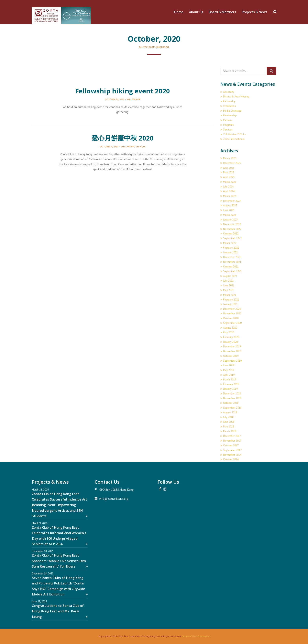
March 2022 (230, 243)
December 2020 (232, 309)
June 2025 (229, 168)
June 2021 (229, 285)
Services (140, 147)
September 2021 (232, 271)
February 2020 (231, 337)
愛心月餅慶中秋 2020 (123, 138)
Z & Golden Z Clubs (234, 134)
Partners (228, 120)
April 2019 (229, 375)
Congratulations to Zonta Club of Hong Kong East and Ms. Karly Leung (60, 611)
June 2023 (229, 210)
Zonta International (234, 139)
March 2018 (230, 431)
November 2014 (232, 455)
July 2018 (228, 417)
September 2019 (232, 361)
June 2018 (229, 422)
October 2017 (231, 445)
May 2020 (229, 332)
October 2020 (231, 318)
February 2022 (231, 248)
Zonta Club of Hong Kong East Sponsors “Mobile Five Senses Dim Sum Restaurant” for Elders (60, 561)
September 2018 (232, 408)
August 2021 (230, 276)
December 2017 (232, 436)
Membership (230, 115)
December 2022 (232, 224)
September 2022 (232, 238)
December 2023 (232, 201)
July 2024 (228, 186)
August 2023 (230, 205)
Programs (228, 125)
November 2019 (232, 351)
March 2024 (230, 196)
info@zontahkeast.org (114, 499)
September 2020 (232, 323)
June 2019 (229, 365)
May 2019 (229, 370)
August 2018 (230, 412)
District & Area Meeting (236, 96)
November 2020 (232, 313)
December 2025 (232, 163)
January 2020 (230, 342)
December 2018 (232, 393)
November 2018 (232, 398)
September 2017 (232, 450)
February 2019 (231, 384)
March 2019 (230, 379)
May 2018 (229, 426)
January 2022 (230, 252)
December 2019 (232, 346)
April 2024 (229, 191)
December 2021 (232, 257)
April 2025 (229, 177)
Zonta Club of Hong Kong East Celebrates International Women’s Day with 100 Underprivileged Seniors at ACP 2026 (60, 536)
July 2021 (228, 281)
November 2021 (232, 262)
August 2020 (230, 328)
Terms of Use (189, 636)
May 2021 (229, 290)
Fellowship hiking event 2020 (123, 91)
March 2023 (230, 215)
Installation (230, 106)
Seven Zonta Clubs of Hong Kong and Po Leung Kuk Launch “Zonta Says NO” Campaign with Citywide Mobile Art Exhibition (60, 586)
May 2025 (229, 172)
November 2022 (232, 229)
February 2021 (231, 299)
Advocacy (229, 92)
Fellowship (134, 99)
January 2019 (230, 389)
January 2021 (230, 304)
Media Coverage (232, 111)
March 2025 (230, 182)
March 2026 (230, 158)
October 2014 (231, 459)
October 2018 (231, 403)
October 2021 (231, 266)
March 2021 (230, 295)
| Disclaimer (203, 636)
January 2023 (230, 220)
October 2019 (231, 356)
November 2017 (232, 441)
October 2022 (231, 233)
